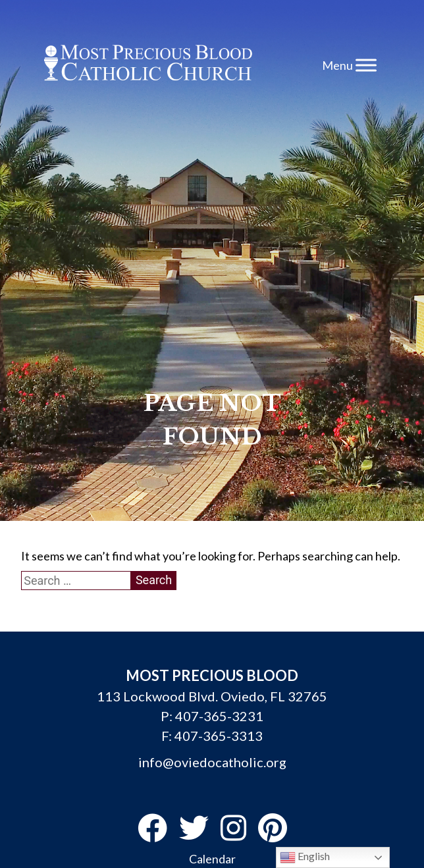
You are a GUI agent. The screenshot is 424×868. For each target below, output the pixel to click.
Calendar (212, 859)
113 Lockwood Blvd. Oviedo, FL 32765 (212, 696)
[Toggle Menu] (366, 65)
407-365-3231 (219, 716)
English (305, 857)
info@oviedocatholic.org (212, 762)
